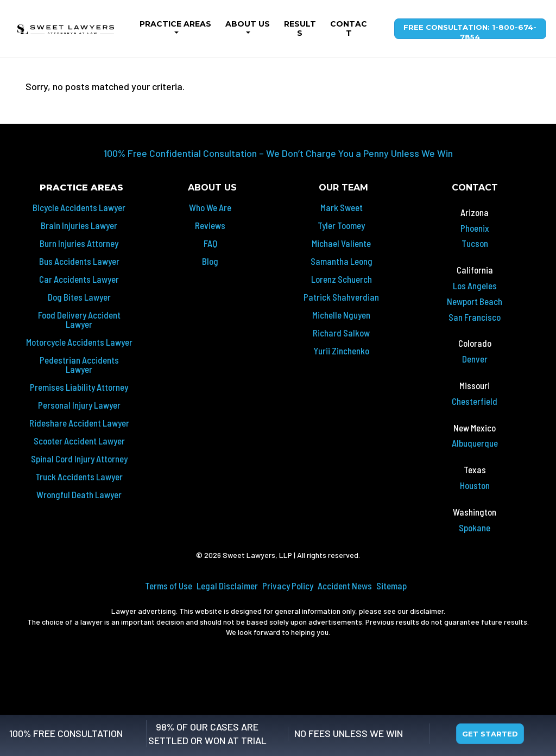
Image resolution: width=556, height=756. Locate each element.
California (475, 270)
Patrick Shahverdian (341, 297)
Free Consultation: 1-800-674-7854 (470, 31)
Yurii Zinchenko (341, 351)
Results (300, 28)
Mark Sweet (342, 207)
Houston (475, 485)
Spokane (475, 528)
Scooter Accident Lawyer (79, 441)
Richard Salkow (341, 333)
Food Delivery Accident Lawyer (79, 319)
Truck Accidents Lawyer (79, 477)
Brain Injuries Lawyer (79, 225)
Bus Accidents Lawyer (79, 261)
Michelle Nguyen (341, 315)
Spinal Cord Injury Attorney (79, 459)
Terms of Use (169, 586)
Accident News (345, 586)
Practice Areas (175, 24)
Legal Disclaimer (227, 586)
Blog (210, 261)
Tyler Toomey (341, 225)
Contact (349, 28)
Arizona (475, 212)
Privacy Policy (288, 586)
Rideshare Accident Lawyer (79, 423)
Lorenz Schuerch (342, 279)
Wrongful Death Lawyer (79, 494)
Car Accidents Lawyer (79, 279)
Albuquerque (475, 443)
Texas (475, 469)
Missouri (475, 385)
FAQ (210, 243)
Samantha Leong (342, 261)
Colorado (475, 343)
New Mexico (475, 428)
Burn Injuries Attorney (79, 243)
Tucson (475, 243)
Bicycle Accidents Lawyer (79, 207)
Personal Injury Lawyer (79, 405)
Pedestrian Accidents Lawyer (79, 364)
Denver (475, 359)
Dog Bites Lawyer (79, 297)
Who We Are (210, 207)
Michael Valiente (341, 243)
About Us (248, 24)
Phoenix (475, 228)
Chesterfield (475, 401)
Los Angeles (475, 285)
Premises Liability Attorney (79, 387)
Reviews (210, 225)
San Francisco (475, 317)
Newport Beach (475, 301)
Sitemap (391, 586)
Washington (475, 512)
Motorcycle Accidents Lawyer (79, 342)
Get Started (490, 734)
